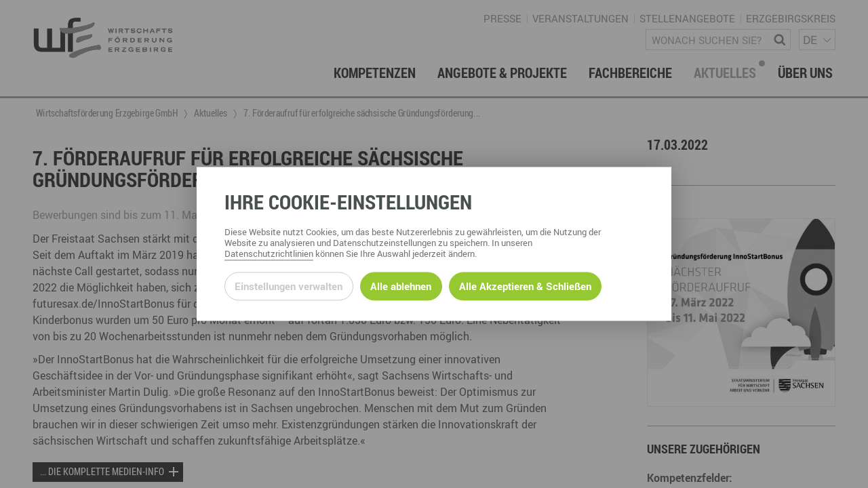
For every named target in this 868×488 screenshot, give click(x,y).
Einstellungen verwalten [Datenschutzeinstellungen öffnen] (289, 286)
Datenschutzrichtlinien (269, 254)
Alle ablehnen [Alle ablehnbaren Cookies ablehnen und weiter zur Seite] (401, 286)
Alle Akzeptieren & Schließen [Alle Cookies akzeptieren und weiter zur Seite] (525, 286)
